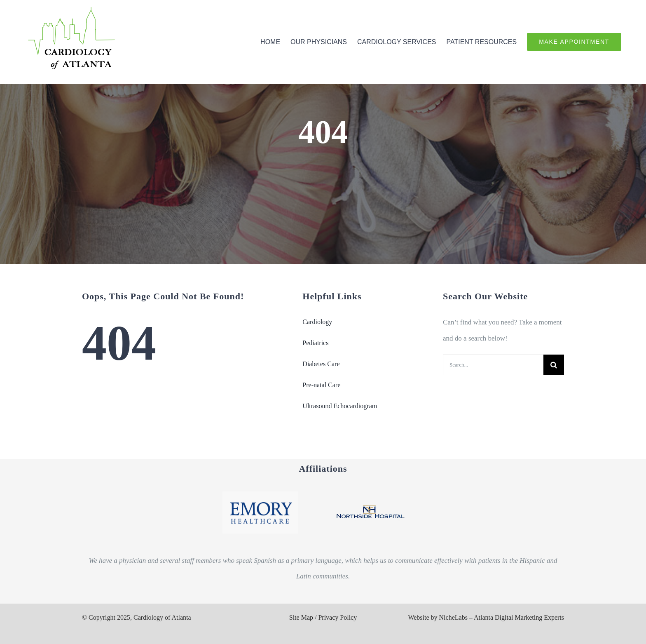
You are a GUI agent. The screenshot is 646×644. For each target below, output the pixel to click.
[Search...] (493, 365)
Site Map (301, 617)
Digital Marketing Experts (529, 617)
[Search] (554, 365)
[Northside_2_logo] (370, 502)
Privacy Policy (337, 617)
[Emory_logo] (260, 495)
